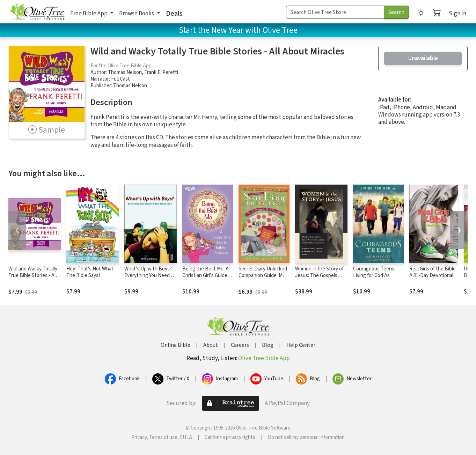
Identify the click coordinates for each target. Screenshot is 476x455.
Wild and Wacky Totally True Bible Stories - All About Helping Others (33, 275)
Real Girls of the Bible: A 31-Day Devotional (433, 272)
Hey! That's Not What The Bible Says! (90, 272)
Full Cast (120, 79)
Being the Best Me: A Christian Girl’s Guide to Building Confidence (207, 275)
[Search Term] (335, 12)
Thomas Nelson (125, 72)
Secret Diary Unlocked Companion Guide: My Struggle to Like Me (263, 275)
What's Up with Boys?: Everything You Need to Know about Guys (150, 275)
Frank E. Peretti (161, 72)
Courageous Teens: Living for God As (374, 272)
